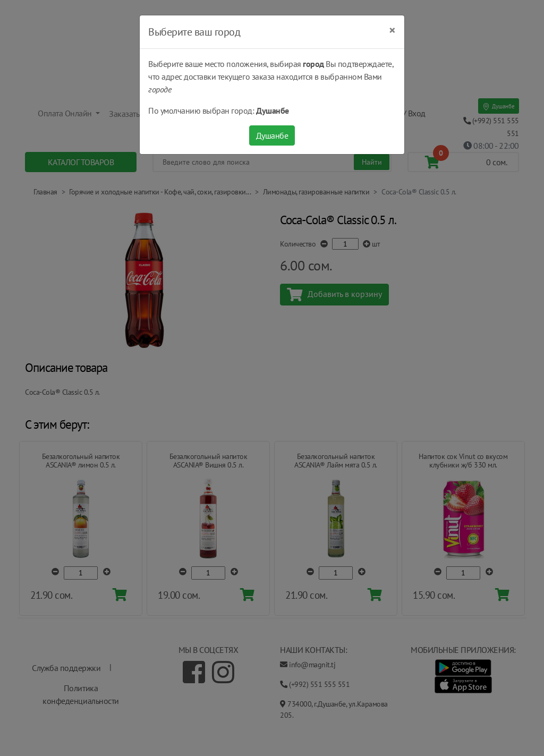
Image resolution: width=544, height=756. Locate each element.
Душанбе (272, 135)
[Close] (392, 30)
